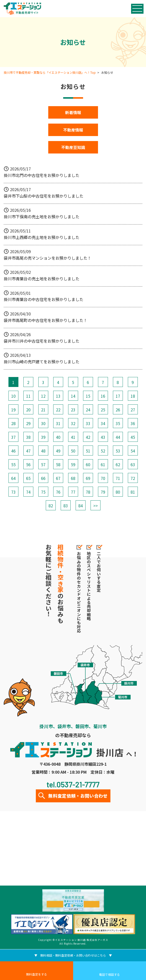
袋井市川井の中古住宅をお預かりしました (42, 341)
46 (13, 451)
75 (43, 492)
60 (88, 464)
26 (118, 410)
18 (133, 396)
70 (103, 478)
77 (73, 492)
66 (43, 478)
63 (133, 464)
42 (88, 437)
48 (43, 451)
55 (13, 464)
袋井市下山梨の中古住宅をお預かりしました (44, 196)
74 (28, 492)
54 (133, 451)
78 (88, 492)
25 (103, 410)
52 (103, 451)
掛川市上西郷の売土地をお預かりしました (42, 237)
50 (73, 451)
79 (103, 492)
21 (43, 410)
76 (58, 492)
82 (51, 506)
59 (73, 464)
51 (88, 451)
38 (28, 437)
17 (118, 396)
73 (13, 492)
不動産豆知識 (73, 147)
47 (28, 451)
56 (28, 464)
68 (73, 478)
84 (81, 506)
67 (58, 478)
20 (28, 410)
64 (13, 478)
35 (118, 423)
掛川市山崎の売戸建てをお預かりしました (42, 362)
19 (13, 410)
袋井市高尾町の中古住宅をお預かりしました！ (46, 320)
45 (133, 437)
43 (103, 437)
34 (103, 423)
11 (28, 396)
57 (43, 464)
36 (133, 423)
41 (73, 437)
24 (88, 410)
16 (103, 396)
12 (43, 396)
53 (118, 451)
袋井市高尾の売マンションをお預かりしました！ (48, 258)
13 (58, 396)
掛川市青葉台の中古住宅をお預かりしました (44, 299)
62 (118, 464)
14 (73, 396)
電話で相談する (109, 974)
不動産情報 (73, 130)
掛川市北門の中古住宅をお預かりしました (42, 175)
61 (103, 464)
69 (88, 478)
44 (118, 437)
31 (58, 423)
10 (13, 396)
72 (133, 478)
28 (13, 423)
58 (58, 464)
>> (96, 506)
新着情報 (73, 112)
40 (58, 437)
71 (118, 478)
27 (133, 410)
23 (73, 410)
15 (88, 396)
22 (58, 410)
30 (43, 423)
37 (13, 437)
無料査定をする (37, 974)
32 (73, 423)
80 (118, 492)
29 (28, 423)
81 (133, 492)
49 (58, 451)
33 (88, 423)
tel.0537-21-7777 (73, 784)
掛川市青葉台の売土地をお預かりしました (42, 279)
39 (43, 437)
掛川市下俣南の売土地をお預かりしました (42, 217)
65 (28, 478)
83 (66, 506)
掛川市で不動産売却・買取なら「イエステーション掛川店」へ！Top (50, 72)
